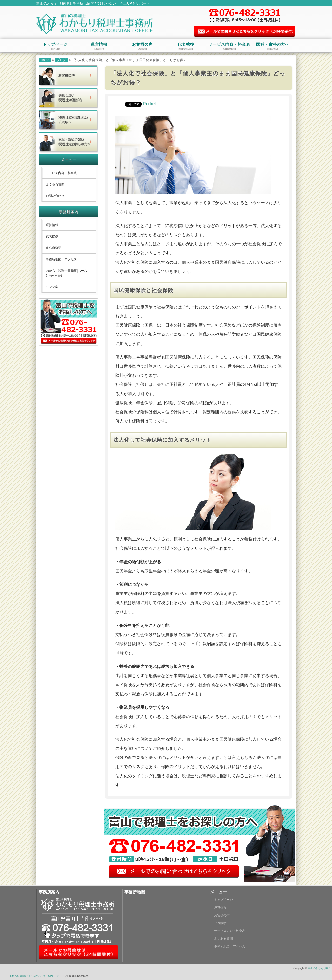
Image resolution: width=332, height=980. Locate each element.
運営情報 (99, 46)
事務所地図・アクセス (61, 259)
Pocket (150, 104)
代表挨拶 (186, 46)
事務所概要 (54, 248)
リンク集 (52, 287)
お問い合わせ (55, 196)
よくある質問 (55, 184)
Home (45, 60)
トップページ (55, 46)
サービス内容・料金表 (229, 46)
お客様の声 (142, 46)
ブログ (61, 60)
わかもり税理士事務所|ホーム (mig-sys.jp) (66, 273)
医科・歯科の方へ (273, 46)
